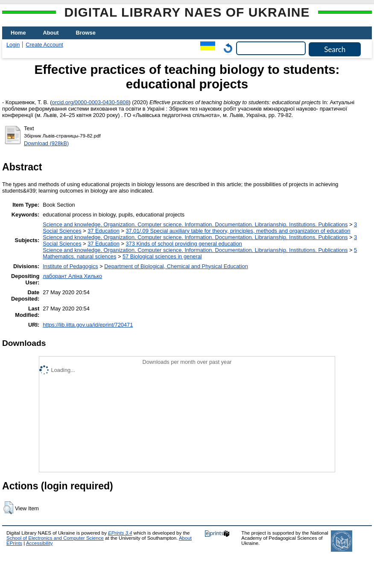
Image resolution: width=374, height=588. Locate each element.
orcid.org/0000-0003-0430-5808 (91, 102)
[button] (8, 508)
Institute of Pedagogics (70, 266)
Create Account (44, 45)
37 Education (104, 231)
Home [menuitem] (18, 33)
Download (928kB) (46, 143)
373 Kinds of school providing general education (184, 244)
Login (13, 45)
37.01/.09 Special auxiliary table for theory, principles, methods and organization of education (238, 231)
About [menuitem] (51, 33)
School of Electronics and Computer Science (55, 538)
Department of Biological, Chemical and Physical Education (176, 266)
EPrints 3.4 (120, 533)
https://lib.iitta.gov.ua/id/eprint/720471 (88, 325)
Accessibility (39, 543)
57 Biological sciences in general (162, 256)
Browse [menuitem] (86, 33)
